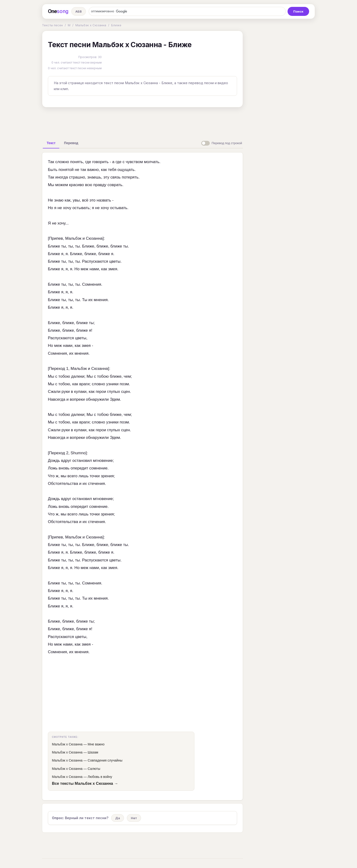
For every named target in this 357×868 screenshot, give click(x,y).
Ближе (116, 25)
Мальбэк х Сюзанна (91, 25)
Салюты (94, 769)
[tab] (51, 143)
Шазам (93, 752)
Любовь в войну (100, 777)
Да (118, 818)
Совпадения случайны (105, 760)
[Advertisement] (142, 122)
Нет (134, 818)
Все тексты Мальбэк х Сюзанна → (85, 783)
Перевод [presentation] (71, 143)
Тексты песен (52, 25)
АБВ (79, 11)
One (58, 11)
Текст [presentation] (51, 143)
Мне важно (96, 744)
